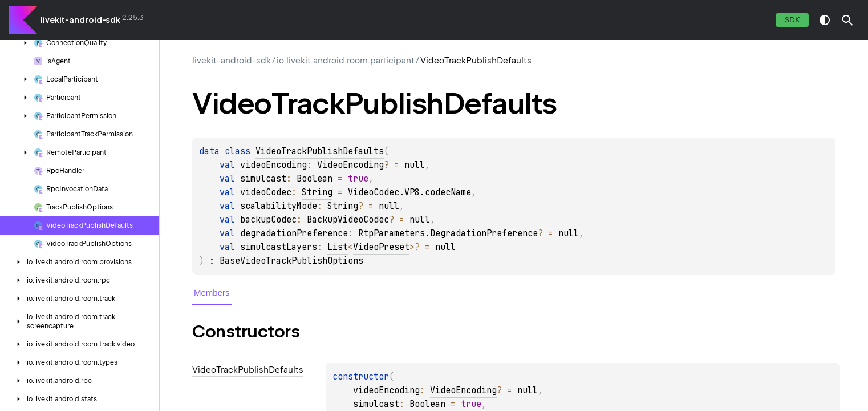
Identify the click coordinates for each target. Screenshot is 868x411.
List (338, 247)
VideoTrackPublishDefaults (320, 151)
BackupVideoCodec (348, 220)
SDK (792, 20)
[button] (847, 20)
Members (212, 293)
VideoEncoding (350, 165)
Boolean (315, 179)
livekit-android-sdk (80, 20)
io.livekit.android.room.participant (346, 61)
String (317, 192)
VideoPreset (381, 247)
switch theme (825, 20)
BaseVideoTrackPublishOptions (291, 261)
